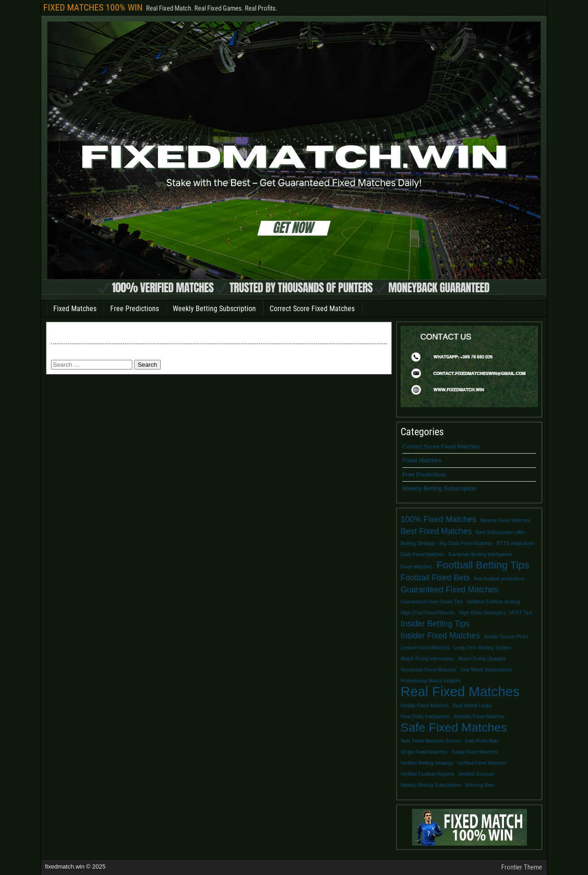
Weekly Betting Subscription (214, 309)
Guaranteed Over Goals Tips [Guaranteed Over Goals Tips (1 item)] (432, 602)
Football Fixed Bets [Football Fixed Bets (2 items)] (435, 578)
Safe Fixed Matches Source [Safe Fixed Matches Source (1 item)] (431, 741)
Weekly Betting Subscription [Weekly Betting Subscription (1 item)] (431, 785)
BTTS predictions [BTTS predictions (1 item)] (515, 543)
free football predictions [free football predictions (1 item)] (499, 579)
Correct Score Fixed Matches (312, 309)
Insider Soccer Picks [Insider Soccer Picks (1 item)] (506, 636)
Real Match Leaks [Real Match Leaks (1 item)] (472, 705)
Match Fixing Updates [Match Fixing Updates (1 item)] (482, 659)
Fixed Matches (75, 309)
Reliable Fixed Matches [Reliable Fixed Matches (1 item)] (479, 716)
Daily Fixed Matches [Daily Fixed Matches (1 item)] (423, 554)
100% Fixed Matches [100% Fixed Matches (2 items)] (438, 519)
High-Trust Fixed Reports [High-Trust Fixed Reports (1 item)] (428, 613)
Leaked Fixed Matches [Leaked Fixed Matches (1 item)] (425, 648)
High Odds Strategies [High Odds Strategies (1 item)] (482, 613)
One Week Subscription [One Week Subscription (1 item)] (486, 670)
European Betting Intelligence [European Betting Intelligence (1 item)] (481, 554)
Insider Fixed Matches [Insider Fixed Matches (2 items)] (440, 636)
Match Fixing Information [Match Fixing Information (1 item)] (427, 659)
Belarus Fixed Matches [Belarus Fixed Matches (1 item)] (505, 520)
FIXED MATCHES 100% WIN (93, 7)
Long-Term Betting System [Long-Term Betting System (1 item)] (483, 648)
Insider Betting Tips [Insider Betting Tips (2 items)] (435, 624)
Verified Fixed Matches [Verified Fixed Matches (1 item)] (482, 763)
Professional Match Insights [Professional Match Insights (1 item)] (430, 681)
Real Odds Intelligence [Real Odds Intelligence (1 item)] (425, 716)
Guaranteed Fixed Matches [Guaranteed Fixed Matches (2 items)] (449, 590)
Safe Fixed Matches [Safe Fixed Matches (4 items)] (454, 727)
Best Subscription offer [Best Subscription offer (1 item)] (500, 532)
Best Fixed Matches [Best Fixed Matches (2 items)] (436, 531)
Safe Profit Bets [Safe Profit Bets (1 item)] (482, 741)
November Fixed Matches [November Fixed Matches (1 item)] (428, 670)
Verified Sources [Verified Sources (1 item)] (476, 774)
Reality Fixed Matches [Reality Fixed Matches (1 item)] (425, 705)
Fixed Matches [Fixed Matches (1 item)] (416, 567)
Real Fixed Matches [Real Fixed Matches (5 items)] (460, 692)
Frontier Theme (522, 867)
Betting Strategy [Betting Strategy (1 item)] (418, 543)
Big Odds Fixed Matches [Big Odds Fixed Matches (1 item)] (466, 543)
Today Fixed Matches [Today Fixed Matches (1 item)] (475, 752)
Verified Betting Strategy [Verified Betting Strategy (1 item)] (427, 763)
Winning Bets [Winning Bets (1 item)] (480, 785)
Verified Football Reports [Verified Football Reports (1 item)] (427, 774)
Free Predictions (135, 309)
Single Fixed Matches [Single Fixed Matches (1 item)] (424, 752)
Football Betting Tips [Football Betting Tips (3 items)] (483, 565)
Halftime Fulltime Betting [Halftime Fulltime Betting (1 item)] (493, 602)
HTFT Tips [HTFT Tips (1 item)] (521, 613)
